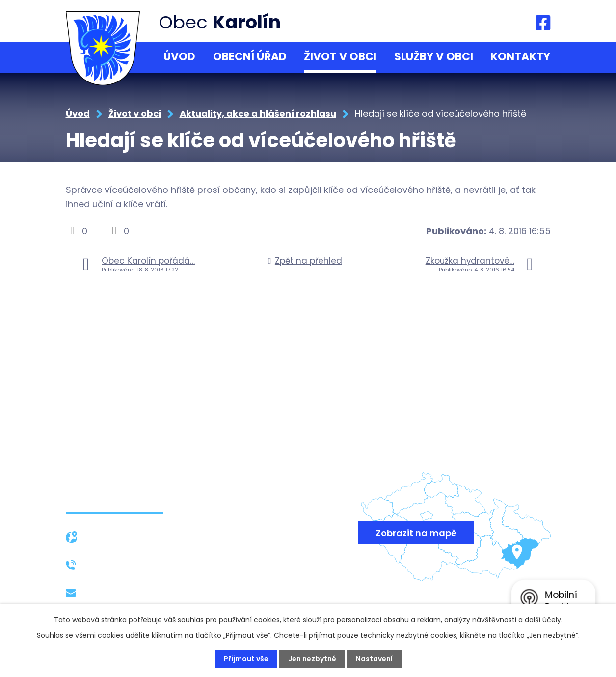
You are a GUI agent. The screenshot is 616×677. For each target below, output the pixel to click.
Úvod (179, 57)
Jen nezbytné (312, 659)
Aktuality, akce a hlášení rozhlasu (258, 114)
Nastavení (374, 659)
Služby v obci (434, 57)
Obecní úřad (250, 57)
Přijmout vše (246, 659)
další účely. (544, 620)
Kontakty (520, 57)
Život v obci (340, 57)
